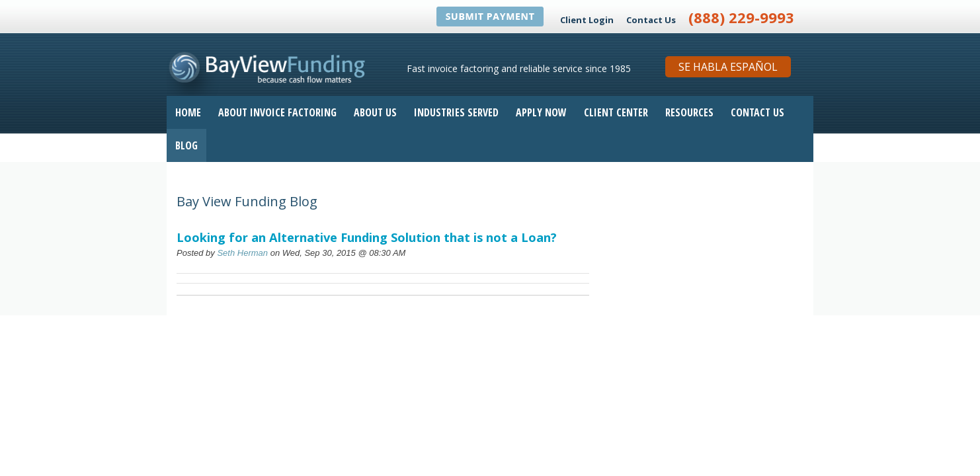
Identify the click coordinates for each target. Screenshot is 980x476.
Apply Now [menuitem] (541, 112)
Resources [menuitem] (689, 112)
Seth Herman (242, 253)
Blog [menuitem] (186, 145)
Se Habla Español (728, 67)
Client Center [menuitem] (616, 112)
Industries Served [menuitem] (456, 112)
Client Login (587, 20)
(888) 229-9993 (741, 17)
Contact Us (651, 20)
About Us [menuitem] (375, 112)
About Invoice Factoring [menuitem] (277, 112)
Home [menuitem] (188, 112)
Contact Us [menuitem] (757, 112)
